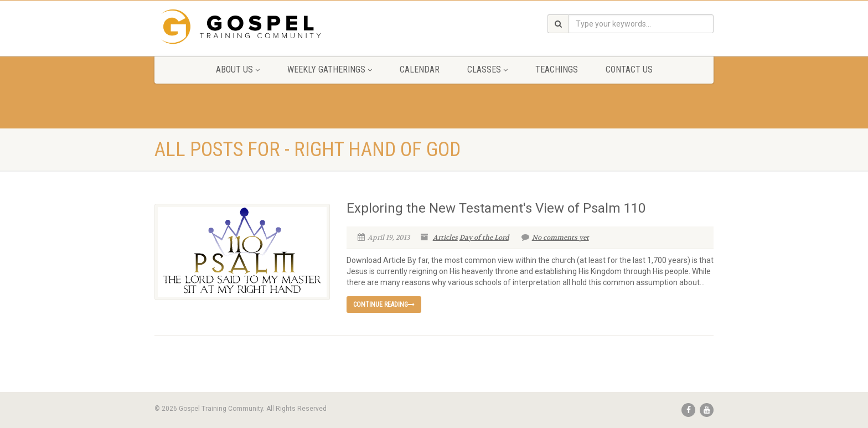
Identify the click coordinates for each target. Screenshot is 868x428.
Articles (445, 238)
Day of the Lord (484, 238)
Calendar (420, 69)
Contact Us (629, 69)
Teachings (557, 69)
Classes (487, 69)
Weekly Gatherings (330, 69)
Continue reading (384, 305)
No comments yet (555, 238)
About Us (238, 69)
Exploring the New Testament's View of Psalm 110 (496, 208)
